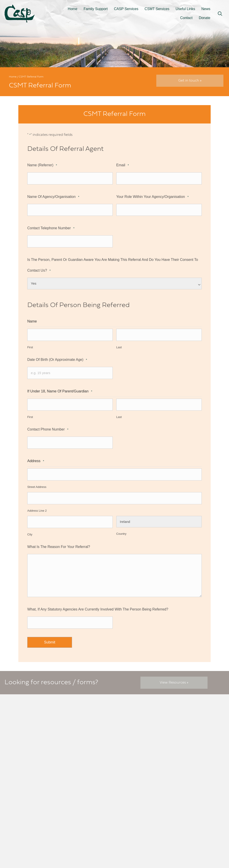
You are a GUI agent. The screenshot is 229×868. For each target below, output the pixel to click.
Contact (186, 18)
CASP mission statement (194, 736)
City (30, 529)
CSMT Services (157, 9)
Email (123, 165)
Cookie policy (185, 716)
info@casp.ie (31, 754)
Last (119, 345)
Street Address (37, 483)
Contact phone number (48, 426)
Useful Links (185, 9)
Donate (205, 18)
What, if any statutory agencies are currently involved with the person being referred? (98, 604)
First (30, 345)
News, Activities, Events (138, 768)
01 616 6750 (32, 759)
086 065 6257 (89, 762)
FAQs (178, 726)
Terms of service (187, 721)
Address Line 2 (37, 506)
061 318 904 (87, 756)
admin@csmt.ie (88, 751)
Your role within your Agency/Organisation (152, 196)
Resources (128, 716)
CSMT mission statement (195, 742)
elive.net (213, 834)
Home (73, 9)
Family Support (96, 9)
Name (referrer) (42, 165)
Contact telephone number (51, 227)
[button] (220, 14)
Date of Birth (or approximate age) (57, 358)
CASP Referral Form (136, 721)
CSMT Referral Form (136, 726)
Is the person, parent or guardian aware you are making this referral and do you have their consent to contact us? (113, 265)
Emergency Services (135, 731)
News (206, 9)
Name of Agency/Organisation (53, 196)
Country (121, 529)
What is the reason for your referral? (59, 541)
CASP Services (126, 9)
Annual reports (186, 731)
